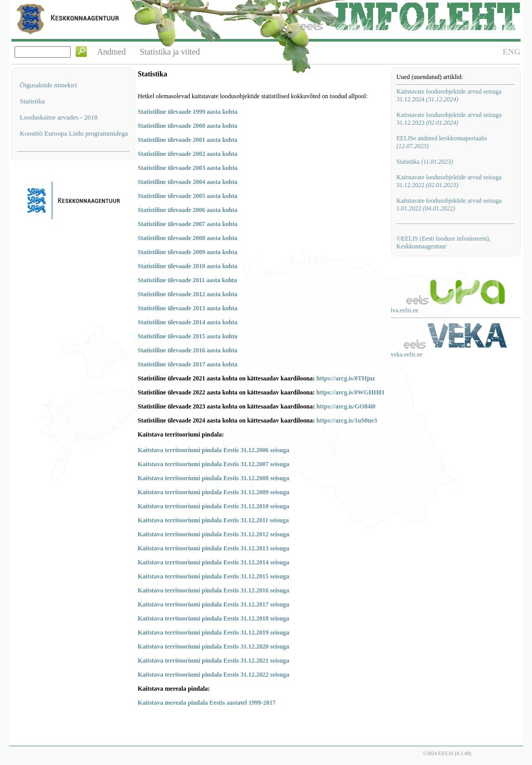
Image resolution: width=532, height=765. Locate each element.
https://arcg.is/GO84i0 (346, 406)
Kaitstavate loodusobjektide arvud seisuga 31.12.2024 (449, 95)
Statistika (32, 101)
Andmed (111, 52)
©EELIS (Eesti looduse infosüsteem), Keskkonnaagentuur (443, 242)
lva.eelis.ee (404, 310)
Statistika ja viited (170, 52)
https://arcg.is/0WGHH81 (350, 392)
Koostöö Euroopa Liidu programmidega (74, 133)
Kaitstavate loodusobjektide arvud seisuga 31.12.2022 (449, 181)
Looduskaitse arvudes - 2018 (59, 117)
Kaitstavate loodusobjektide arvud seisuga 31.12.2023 (449, 119)
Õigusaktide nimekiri (48, 85)
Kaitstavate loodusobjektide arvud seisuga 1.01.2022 (449, 205)
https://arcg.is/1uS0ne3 (347, 420)
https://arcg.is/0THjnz (346, 378)
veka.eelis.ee (407, 354)
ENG (511, 52)
